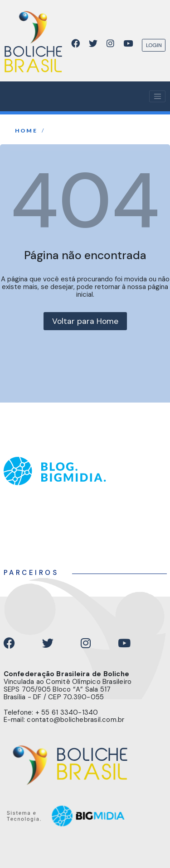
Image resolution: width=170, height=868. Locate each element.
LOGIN (154, 45)
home (26, 131)
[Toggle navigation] (157, 96)
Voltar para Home (85, 321)
